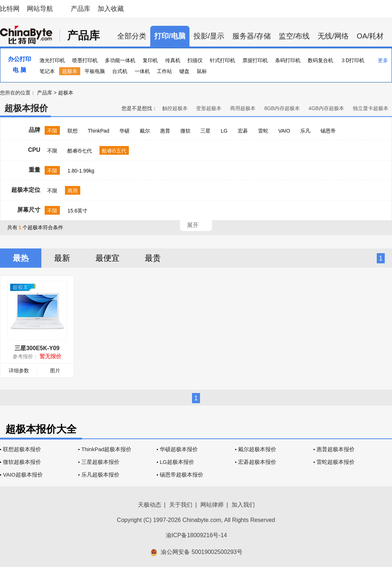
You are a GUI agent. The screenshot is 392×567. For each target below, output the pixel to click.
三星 (205, 131)
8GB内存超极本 (282, 108)
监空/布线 (294, 36)
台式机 (120, 71)
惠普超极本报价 (336, 449)
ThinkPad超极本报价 (106, 449)
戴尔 (145, 131)
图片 (55, 370)
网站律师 (212, 505)
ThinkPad (99, 131)
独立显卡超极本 (371, 108)
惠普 (165, 131)
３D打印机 (352, 60)
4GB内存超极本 (326, 108)
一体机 (142, 71)
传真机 (173, 60)
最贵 (153, 258)
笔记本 (47, 71)
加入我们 (243, 505)
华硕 (124, 131)
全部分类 (132, 36)
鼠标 (202, 71)
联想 (73, 131)
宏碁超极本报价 (257, 462)
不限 (52, 131)
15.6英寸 (77, 211)
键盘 (184, 71)
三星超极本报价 (100, 462)
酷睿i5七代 (80, 151)
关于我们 (181, 505)
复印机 (150, 60)
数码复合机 (320, 60)
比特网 (10, 9)
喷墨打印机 (85, 60)
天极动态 (150, 505)
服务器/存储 (252, 36)
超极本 (70, 71)
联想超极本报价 (22, 449)
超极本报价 (26, 108)
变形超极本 (209, 108)
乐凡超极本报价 (100, 475)
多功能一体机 (120, 60)
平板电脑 (95, 71)
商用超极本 (243, 108)
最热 (21, 258)
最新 (62, 258)
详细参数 (19, 370)
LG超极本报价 (177, 462)
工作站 (164, 71)
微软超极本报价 (22, 462)
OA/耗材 (370, 36)
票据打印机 (255, 60)
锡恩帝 (328, 131)
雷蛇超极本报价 (336, 462)
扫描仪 (195, 60)
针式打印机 (222, 60)
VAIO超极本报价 (23, 475)
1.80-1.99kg (81, 171)
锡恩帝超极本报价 (181, 475)
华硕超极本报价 (179, 449)
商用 (73, 191)
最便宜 (107, 258)
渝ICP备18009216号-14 (197, 535)
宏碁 (243, 131)
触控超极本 (175, 108)
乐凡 (305, 131)
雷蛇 (263, 131)
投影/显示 (209, 36)
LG (224, 131)
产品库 (81, 9)
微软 (185, 131)
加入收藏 (111, 9)
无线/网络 (333, 36)
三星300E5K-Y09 (37, 348)
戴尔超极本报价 (257, 449)
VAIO (284, 131)
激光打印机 (52, 60)
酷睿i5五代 (114, 151)
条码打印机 (288, 60)
